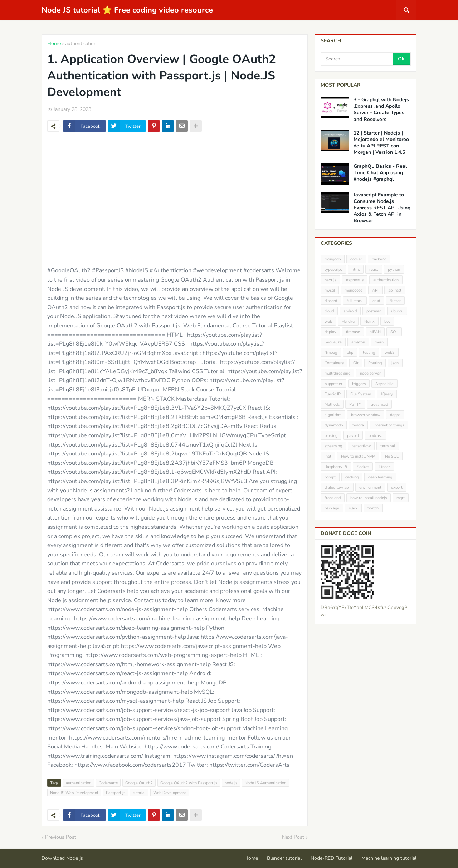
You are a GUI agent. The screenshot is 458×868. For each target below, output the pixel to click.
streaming (333, 446)
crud (376, 301)
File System (361, 394)
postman (374, 311)
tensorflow (361, 446)
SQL (394, 332)
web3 (390, 353)
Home (54, 43)
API (375, 290)
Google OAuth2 (139, 783)
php (350, 353)
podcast (375, 436)
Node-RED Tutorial (332, 858)
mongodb (333, 259)
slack (353, 508)
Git (356, 363)
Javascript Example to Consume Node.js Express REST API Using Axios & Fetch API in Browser (382, 208)
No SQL (392, 456)
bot (387, 321)
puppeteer (333, 384)
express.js (355, 280)
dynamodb (334, 425)
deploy (330, 332)
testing (369, 353)
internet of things (389, 425)
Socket (363, 467)
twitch (373, 508)
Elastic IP (333, 394)
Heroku (348, 321)
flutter (395, 301)
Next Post (293, 837)
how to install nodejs (369, 498)
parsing (331, 436)
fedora (358, 425)
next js (330, 280)
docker (356, 259)
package (332, 508)
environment (370, 487)
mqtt (401, 498)
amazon (358, 342)
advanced (379, 404)
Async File (384, 384)
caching (352, 477)
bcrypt (330, 477)
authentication (81, 43)
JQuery (387, 394)
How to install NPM (358, 456)
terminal (388, 446)
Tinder (384, 467)
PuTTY (355, 404)
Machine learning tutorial (389, 858)
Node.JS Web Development (74, 793)
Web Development (170, 793)
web (328, 321)
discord (331, 301)
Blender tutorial (284, 858)
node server (370, 373)
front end (333, 498)
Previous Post (61, 837)
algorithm (333, 415)
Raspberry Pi (336, 467)
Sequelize (333, 342)
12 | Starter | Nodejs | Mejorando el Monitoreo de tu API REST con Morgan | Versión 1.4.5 (381, 143)
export (397, 487)
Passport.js (116, 793)
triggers (359, 384)
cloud (329, 311)
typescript (333, 270)
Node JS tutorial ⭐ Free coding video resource (127, 10)
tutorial (139, 793)
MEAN (375, 332)
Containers (334, 363)
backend (379, 259)
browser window (366, 415)
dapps (395, 415)
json (395, 363)
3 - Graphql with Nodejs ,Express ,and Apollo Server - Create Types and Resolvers (381, 110)
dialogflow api (337, 487)
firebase (353, 332)
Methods (332, 404)
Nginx (369, 321)
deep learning (380, 477)
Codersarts (108, 783)
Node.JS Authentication (265, 783)
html (356, 270)
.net (328, 456)
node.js (231, 783)
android (350, 311)
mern (379, 342)
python (394, 270)
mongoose (354, 290)
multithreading (337, 373)
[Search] (357, 59)
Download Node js (62, 858)
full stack (355, 301)
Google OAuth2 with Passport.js (189, 783)
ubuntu (397, 311)
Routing (375, 363)
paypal (353, 436)
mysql (330, 290)
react (374, 270)
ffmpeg (331, 353)
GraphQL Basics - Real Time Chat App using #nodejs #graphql (380, 173)
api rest (395, 290)
